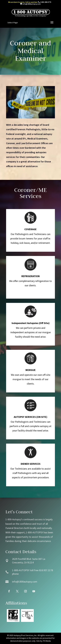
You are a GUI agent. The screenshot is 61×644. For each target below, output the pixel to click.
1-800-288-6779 (46, 2)
